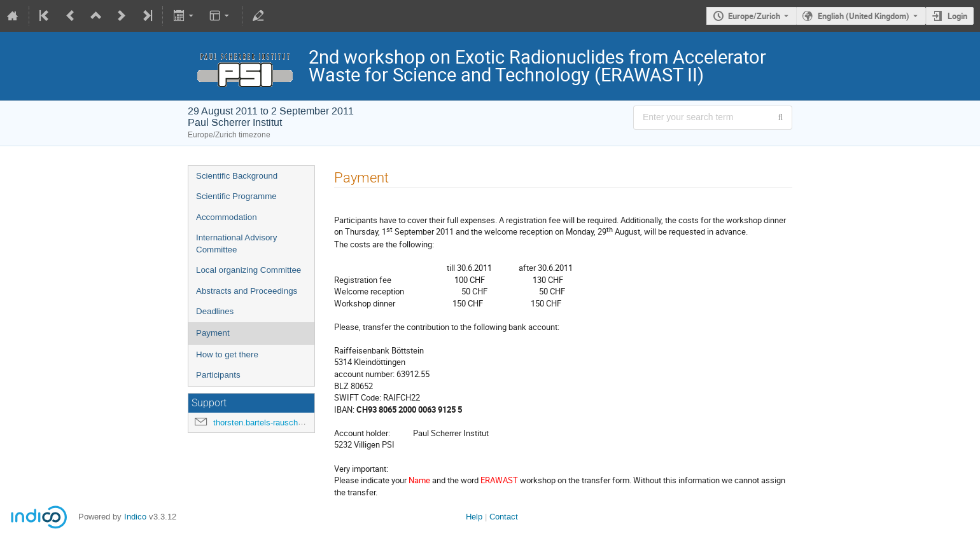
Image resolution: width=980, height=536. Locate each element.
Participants (218, 375)
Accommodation (227, 217)
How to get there (227, 354)
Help (474, 517)
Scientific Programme (236, 196)
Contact (504, 517)
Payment (213, 333)
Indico (135, 517)
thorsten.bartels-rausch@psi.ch (271, 423)
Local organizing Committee (248, 270)
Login (957, 16)
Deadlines (215, 311)
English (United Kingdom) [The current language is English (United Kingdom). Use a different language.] (864, 16)
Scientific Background (237, 176)
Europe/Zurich (754, 16)
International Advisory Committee (236, 244)
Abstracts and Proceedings (247, 291)
